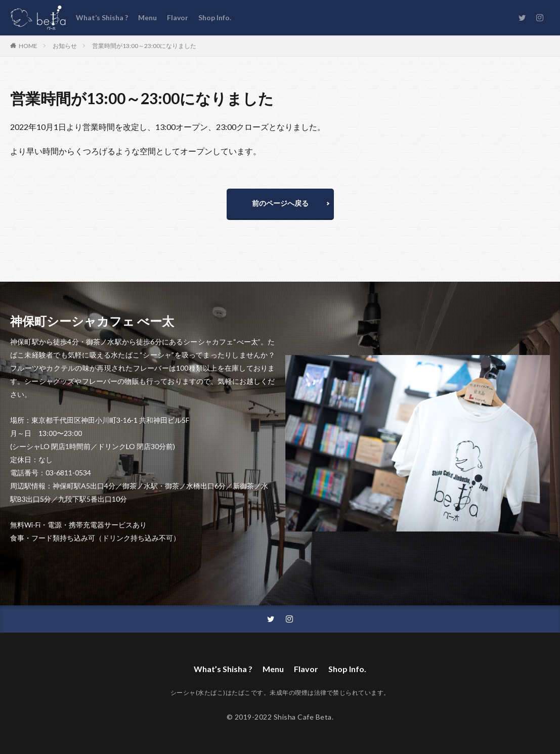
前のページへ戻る (280, 203)
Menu (147, 17)
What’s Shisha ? (102, 17)
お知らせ (65, 46)
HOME (28, 46)
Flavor (178, 17)
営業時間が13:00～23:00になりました (144, 46)
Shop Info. (215, 17)
